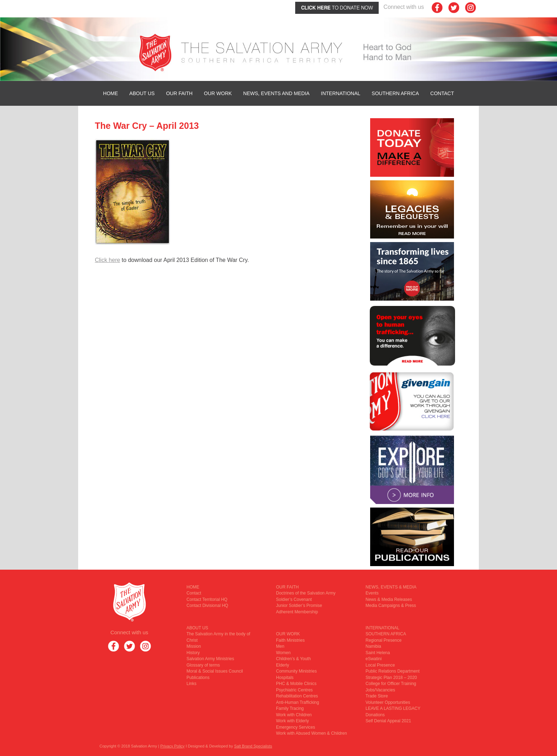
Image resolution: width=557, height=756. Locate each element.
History (193, 653)
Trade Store (377, 696)
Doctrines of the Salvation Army (306, 593)
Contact (442, 93)
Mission (194, 646)
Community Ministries (296, 671)
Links (191, 684)
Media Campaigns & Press (391, 606)
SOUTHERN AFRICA (395, 93)
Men (280, 646)
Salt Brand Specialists (253, 746)
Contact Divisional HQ (207, 606)
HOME (110, 93)
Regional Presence (383, 640)
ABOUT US (142, 93)
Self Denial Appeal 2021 (388, 721)
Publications (198, 678)
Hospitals (285, 678)
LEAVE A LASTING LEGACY (393, 708)
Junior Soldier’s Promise (299, 606)
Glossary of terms (203, 665)
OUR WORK (218, 93)
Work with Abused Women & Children (312, 733)
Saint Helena (378, 653)
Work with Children (294, 715)
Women (283, 653)
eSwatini (374, 659)
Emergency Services (296, 727)
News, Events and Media (277, 93)
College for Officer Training (391, 684)
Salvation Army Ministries (210, 659)
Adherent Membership (297, 612)
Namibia (373, 646)
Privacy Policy (172, 746)
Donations (375, 715)
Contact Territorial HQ (207, 599)
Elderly (283, 665)
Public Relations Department (393, 671)
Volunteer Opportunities (388, 702)
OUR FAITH (179, 93)
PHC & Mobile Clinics (296, 684)
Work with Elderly (292, 721)
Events (372, 593)
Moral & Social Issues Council (215, 671)
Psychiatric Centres (294, 690)
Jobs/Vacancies (380, 690)
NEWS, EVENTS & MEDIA (391, 587)
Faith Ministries (290, 640)
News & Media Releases (389, 599)
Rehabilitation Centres (297, 696)
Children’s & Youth (293, 659)
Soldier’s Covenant (294, 599)
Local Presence (380, 665)
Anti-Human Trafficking (298, 702)
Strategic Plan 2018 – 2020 (391, 678)
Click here (107, 260)
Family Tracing (290, 708)
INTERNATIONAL (340, 93)
